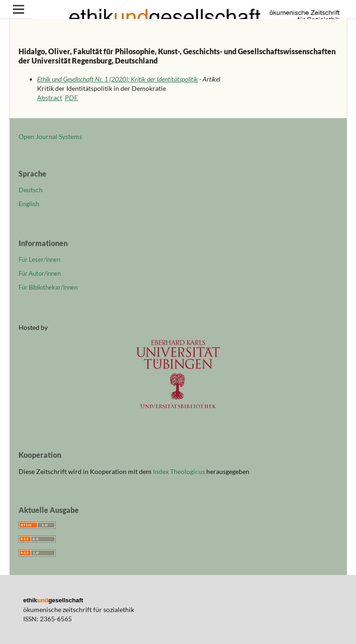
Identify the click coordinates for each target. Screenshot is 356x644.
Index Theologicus (180, 471)
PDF (71, 98)
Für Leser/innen (39, 259)
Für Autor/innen (40, 273)
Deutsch (31, 190)
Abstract (50, 98)
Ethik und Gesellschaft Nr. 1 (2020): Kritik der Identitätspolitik (118, 79)
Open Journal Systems (50, 136)
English (29, 204)
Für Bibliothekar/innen (48, 287)
